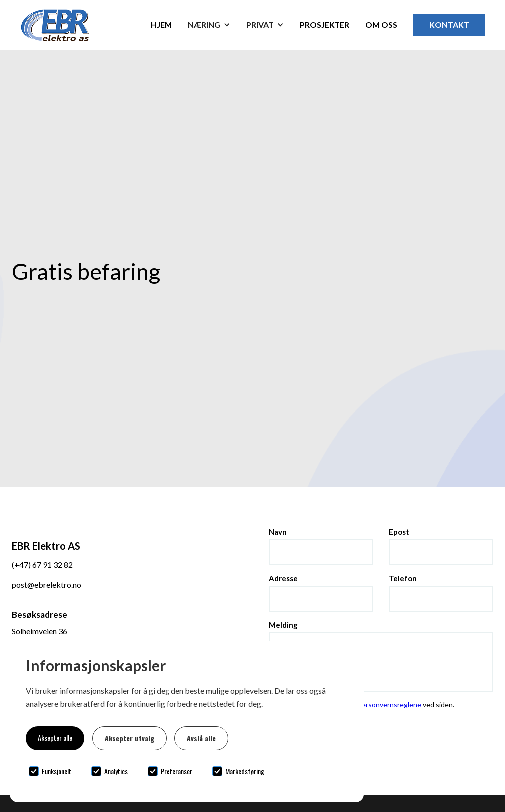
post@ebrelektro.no (47, 584)
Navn (278, 532)
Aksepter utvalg (129, 738)
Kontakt (449, 25)
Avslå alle (201, 738)
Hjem (161, 25)
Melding (283, 625)
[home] (73, 25)
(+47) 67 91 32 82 (42, 565)
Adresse (283, 578)
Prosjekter (325, 25)
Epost (399, 532)
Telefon (403, 578)
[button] (209, 25)
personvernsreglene (390, 705)
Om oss (381, 25)
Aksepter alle (55, 737)
